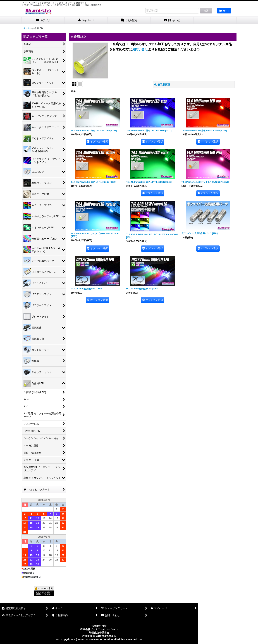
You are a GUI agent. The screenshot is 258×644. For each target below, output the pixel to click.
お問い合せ (140, 49)
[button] (215, 20)
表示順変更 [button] (162, 85)
